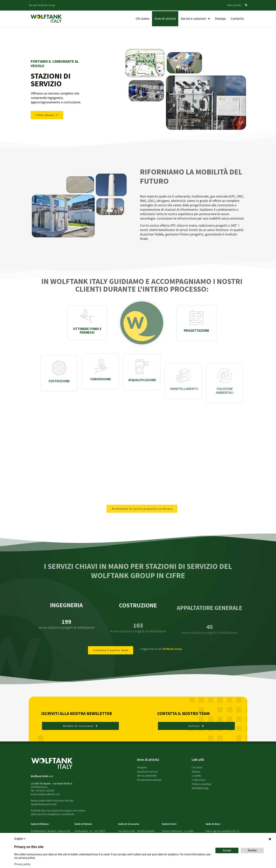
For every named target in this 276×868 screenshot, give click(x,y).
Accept (227, 850)
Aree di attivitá (148, 760)
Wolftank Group (172, 649)
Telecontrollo (234, 5)
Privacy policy (22, 864)
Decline (252, 850)
